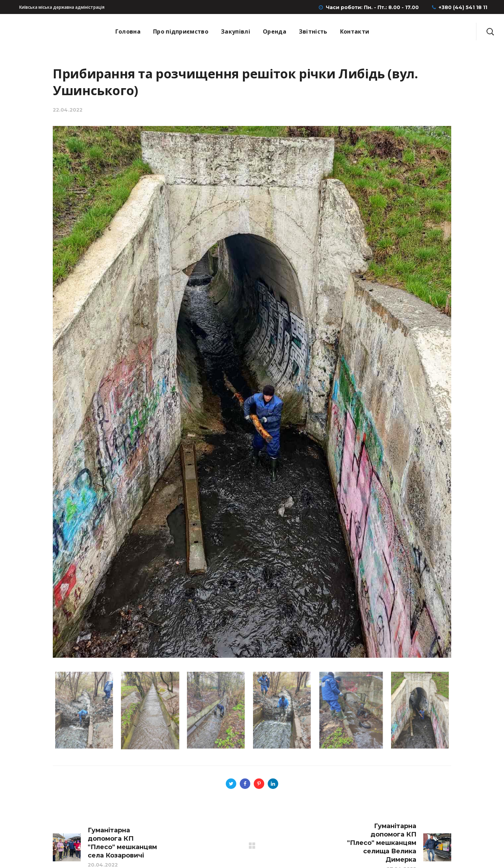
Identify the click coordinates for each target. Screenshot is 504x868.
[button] (490, 31)
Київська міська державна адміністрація (62, 7)
